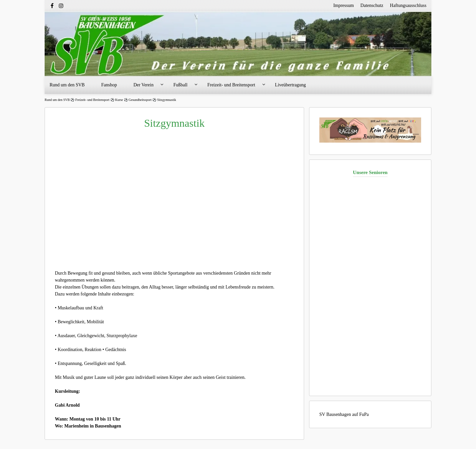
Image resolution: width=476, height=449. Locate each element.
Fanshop (109, 85)
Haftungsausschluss (408, 5)
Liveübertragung (290, 85)
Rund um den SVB (67, 85)
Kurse (119, 100)
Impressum (343, 5)
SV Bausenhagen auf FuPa (344, 414)
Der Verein (144, 85)
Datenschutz (372, 5)
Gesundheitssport (140, 100)
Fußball (180, 85)
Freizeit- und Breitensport (231, 85)
